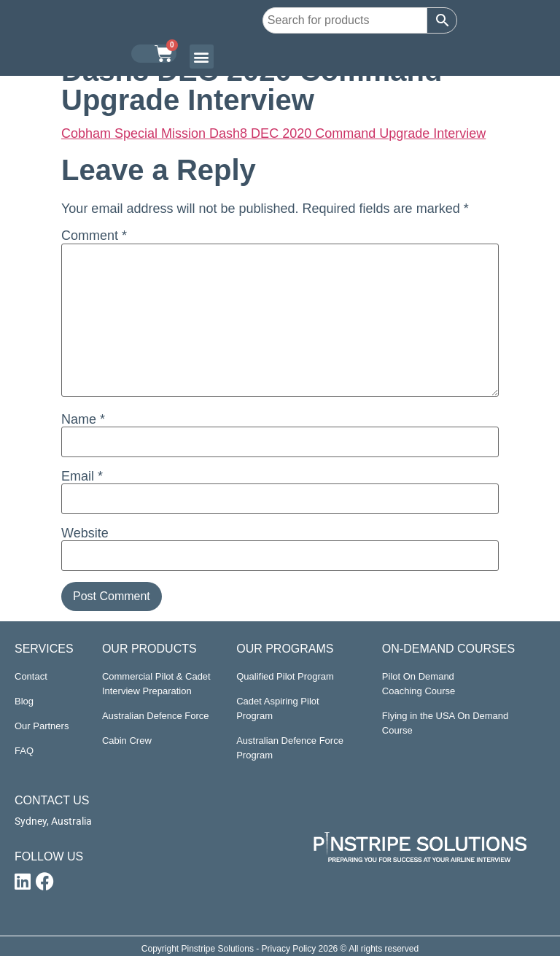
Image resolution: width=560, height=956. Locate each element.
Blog (24, 701)
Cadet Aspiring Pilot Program (277, 708)
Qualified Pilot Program (285, 676)
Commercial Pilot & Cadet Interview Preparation (156, 684)
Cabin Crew (127, 741)
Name (83, 419)
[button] (202, 57)
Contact (31, 676)
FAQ (24, 751)
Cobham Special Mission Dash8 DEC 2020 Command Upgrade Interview (273, 133)
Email (82, 476)
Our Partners (42, 726)
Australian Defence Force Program (290, 748)
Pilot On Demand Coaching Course (419, 684)
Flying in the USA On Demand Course (445, 723)
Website (85, 533)
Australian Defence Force (156, 716)
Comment (94, 236)
